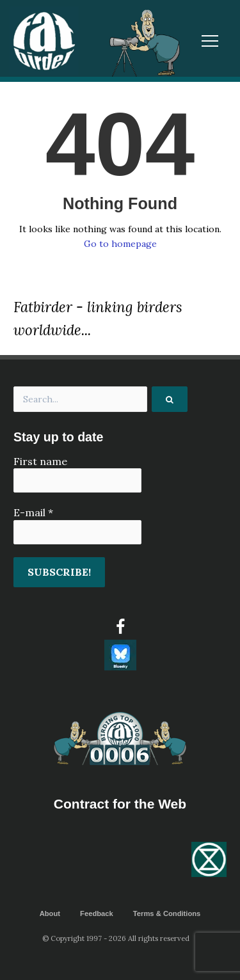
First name (40, 461)
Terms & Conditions (167, 913)
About (50, 913)
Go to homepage (120, 244)
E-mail (33, 512)
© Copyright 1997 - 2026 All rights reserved (116, 938)
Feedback (97, 913)
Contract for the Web (120, 804)
